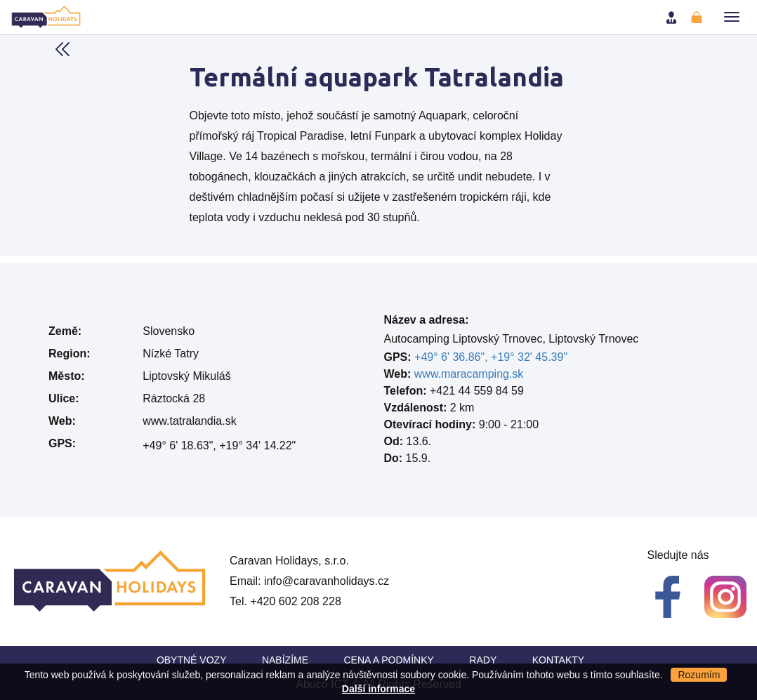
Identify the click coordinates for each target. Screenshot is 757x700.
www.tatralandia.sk (189, 421)
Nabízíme (285, 660)
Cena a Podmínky (389, 660)
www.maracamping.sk (469, 374)
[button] (732, 17)
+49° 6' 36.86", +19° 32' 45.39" (491, 357)
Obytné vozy (192, 660)
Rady (483, 660)
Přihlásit (673, 18)
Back (62, 49)
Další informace (378, 689)
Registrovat (698, 18)
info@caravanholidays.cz (327, 581)
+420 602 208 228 (295, 601)
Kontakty (558, 660)
